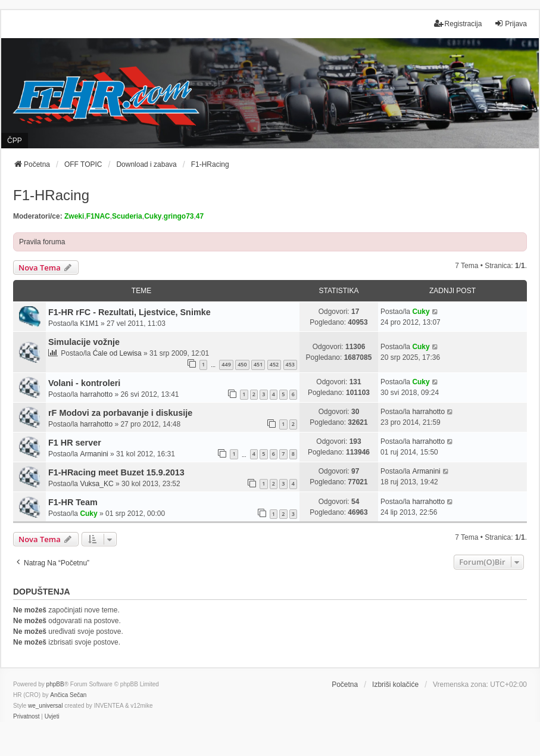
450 (242, 364)
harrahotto (96, 394)
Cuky (153, 216)
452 (274, 364)
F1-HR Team (73, 502)
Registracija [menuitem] (458, 24)
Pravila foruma (42, 242)
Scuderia (127, 216)
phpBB (55, 684)
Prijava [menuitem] (511, 24)
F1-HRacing (51, 195)
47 (200, 216)
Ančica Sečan (68, 695)
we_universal (45, 706)
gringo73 (179, 216)
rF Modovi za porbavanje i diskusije (120, 413)
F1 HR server (75, 443)
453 (290, 364)
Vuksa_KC (96, 484)
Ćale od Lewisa (117, 353)
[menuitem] (26, 717)
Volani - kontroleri (84, 383)
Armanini (94, 454)
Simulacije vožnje (84, 342)
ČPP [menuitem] (15, 141)
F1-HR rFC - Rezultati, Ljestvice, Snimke (129, 312)
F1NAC (98, 216)
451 (258, 364)
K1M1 (89, 323)
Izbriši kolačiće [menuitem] (395, 685)
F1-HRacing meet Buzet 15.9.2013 (116, 472)
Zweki (74, 216)
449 (226, 364)
